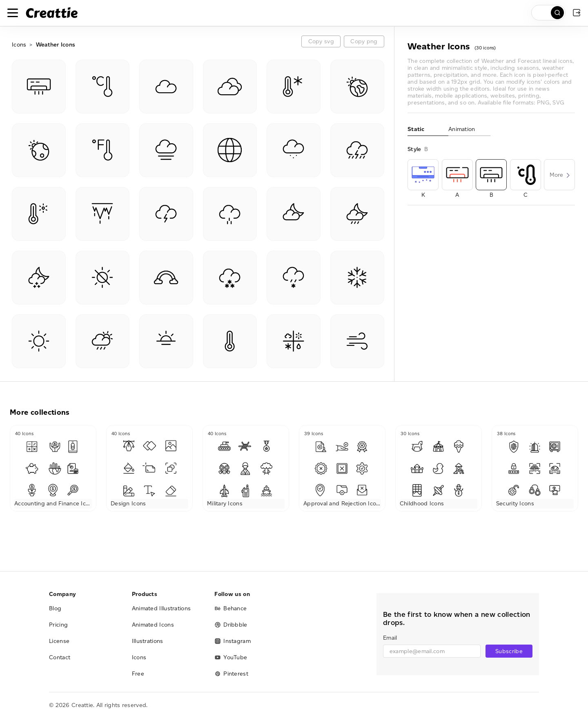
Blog (55, 608)
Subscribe (509, 651)
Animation (462, 129)
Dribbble (231, 625)
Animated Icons (153, 625)
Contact (60, 657)
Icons (19, 45)
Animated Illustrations (161, 608)
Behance (231, 608)
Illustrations (148, 641)
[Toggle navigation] (13, 13)
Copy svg (321, 41)
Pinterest (231, 674)
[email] (432, 651)
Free (138, 674)
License (59, 641)
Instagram (233, 641)
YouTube (231, 657)
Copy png (364, 41)
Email (390, 638)
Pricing (58, 625)
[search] (548, 13)
